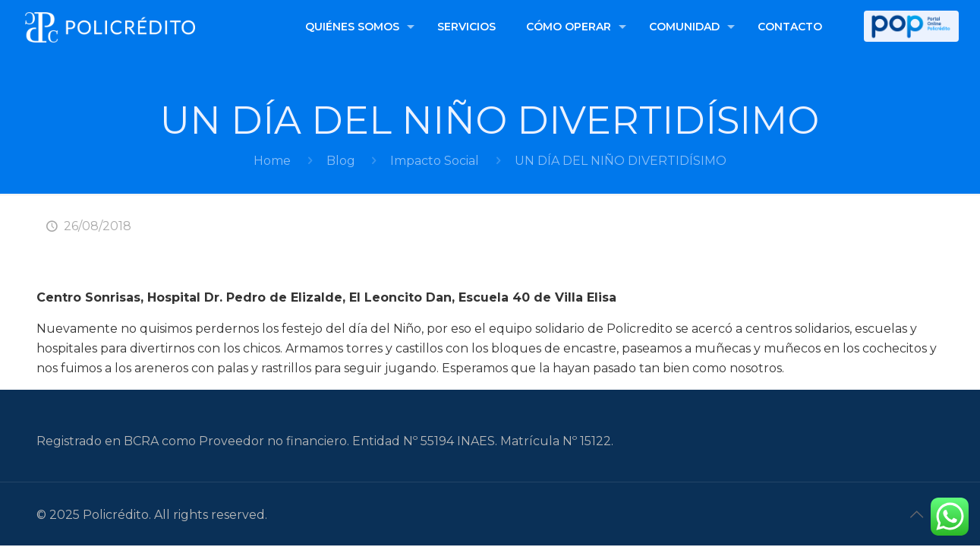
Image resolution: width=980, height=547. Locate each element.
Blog (341, 161)
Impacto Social (435, 161)
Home (272, 161)
